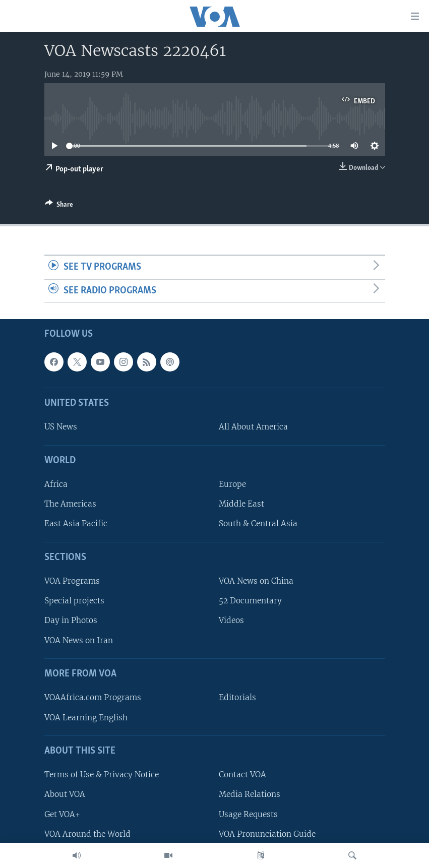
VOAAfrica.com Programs (93, 698)
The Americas (70, 504)
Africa (56, 485)
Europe (232, 485)
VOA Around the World (87, 834)
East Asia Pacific (76, 524)
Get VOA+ (62, 814)
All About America (253, 427)
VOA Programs (72, 581)
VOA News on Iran (79, 640)
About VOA (65, 795)
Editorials (237, 698)
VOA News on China (256, 581)
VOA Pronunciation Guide (267, 834)
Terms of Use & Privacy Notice (102, 775)
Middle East (241, 504)
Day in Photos (71, 621)
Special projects (74, 601)
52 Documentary (250, 601)
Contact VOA (242, 775)
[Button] (59, 206)
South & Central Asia (258, 524)
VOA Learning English (86, 718)
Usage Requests (248, 814)
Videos (231, 621)
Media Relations (250, 795)
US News (61, 427)
